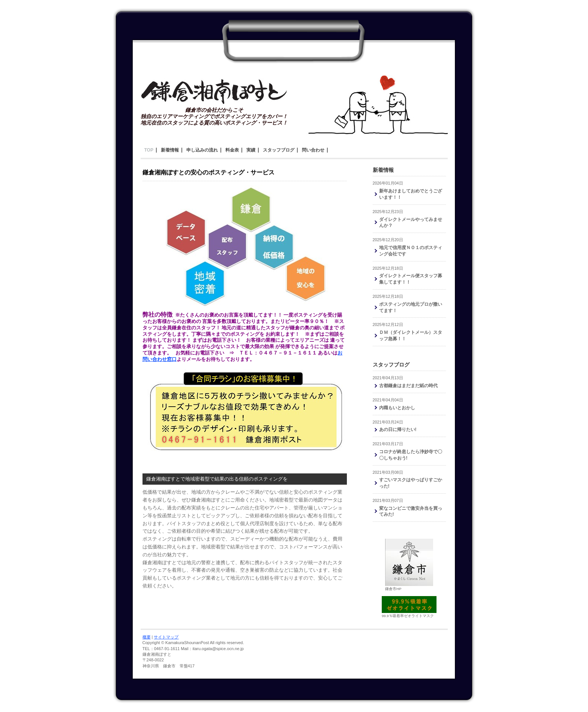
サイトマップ (166, 637)
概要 (147, 637)
